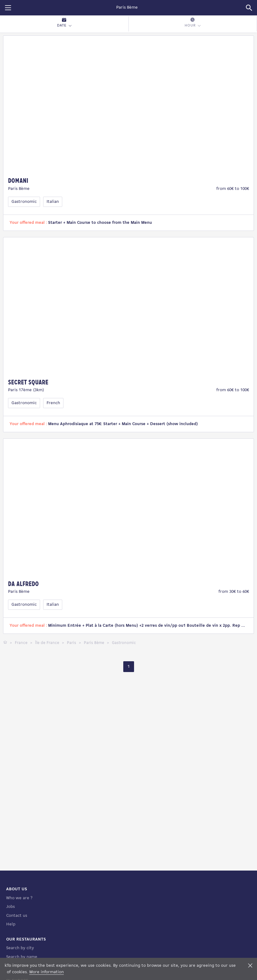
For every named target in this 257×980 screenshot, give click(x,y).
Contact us (17, 916)
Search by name (22, 957)
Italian (53, 202)
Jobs (10, 907)
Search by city (20, 948)
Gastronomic (24, 202)
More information (47, 972)
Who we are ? (19, 898)
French (53, 403)
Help (11, 924)
